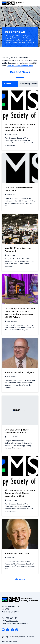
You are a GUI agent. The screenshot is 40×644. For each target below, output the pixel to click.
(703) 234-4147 (12, 621)
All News (10, 84)
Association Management (18, 624)
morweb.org (13, 641)
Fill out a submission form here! (20, 66)
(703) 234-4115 (11, 618)
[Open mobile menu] (37, 3)
